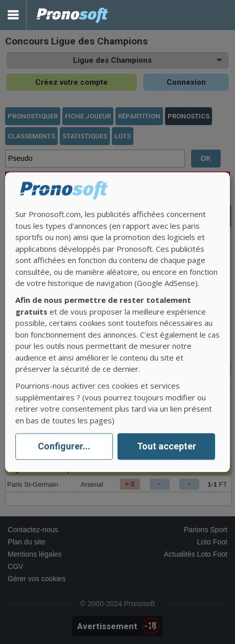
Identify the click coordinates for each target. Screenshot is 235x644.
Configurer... (64, 447)
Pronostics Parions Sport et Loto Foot (73, 15)
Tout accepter (167, 447)
